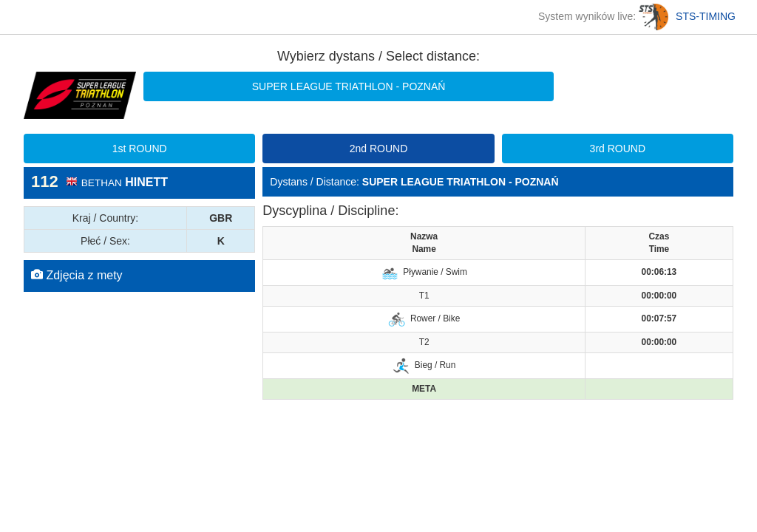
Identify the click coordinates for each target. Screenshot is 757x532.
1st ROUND (140, 149)
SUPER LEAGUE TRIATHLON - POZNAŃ (349, 86)
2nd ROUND (379, 149)
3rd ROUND (618, 149)
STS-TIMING (687, 16)
